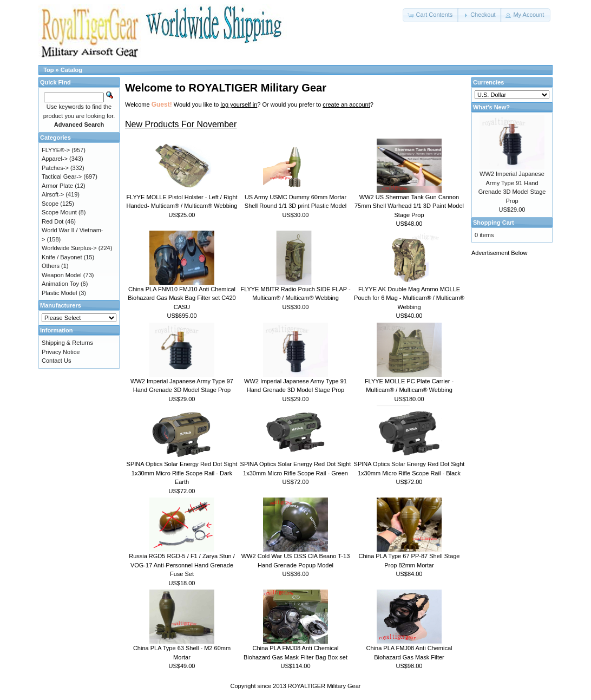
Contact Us (56, 361)
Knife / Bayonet (62, 257)
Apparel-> (55, 159)
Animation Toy (60, 284)
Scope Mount (59, 212)
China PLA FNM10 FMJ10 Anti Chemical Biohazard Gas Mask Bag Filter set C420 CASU (182, 298)
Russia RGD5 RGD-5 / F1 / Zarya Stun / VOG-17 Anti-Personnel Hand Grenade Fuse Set (182, 565)
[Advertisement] (515, 426)
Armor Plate (57, 186)
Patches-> (55, 168)
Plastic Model (59, 293)
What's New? (491, 107)
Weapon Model (62, 275)
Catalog (71, 70)
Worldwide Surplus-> (69, 248)
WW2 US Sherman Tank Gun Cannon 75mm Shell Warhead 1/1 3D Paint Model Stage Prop (409, 206)
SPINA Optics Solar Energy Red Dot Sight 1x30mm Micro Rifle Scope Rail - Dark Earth (182, 473)
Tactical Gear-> (62, 176)
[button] (431, 15)
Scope (50, 204)
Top (48, 70)
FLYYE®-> (56, 150)
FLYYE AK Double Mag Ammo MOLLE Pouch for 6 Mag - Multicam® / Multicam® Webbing (409, 298)
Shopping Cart (494, 223)
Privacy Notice (61, 352)
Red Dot (52, 221)
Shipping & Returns (67, 343)
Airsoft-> (53, 194)
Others (51, 266)
